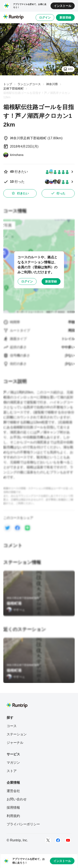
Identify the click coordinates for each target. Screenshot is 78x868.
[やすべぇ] (16, 610)
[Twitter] (48, 840)
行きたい (20, 193)
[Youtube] (68, 840)
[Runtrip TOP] (13, 17)
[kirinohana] (13, 155)
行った (58, 193)
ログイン (45, 17)
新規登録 (65, 17)
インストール (63, 6)
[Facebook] (58, 840)
